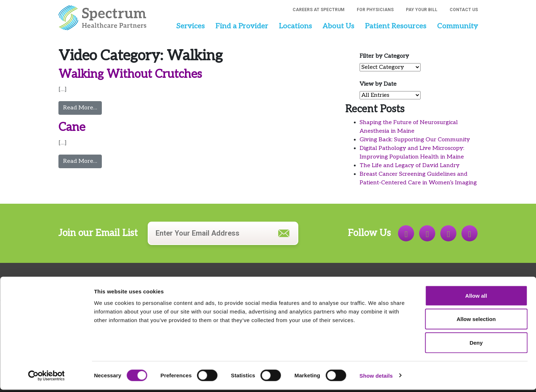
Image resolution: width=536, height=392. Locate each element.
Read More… (82, 107)
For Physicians (375, 10)
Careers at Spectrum (319, 10)
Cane (72, 127)
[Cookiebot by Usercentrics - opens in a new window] (46, 378)
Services (190, 26)
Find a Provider (242, 26)
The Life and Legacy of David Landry (410, 166)
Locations (295, 26)
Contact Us (464, 10)
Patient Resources (396, 26)
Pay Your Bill (422, 10)
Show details (376, 378)
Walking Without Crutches (130, 74)
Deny (476, 345)
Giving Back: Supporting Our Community (415, 140)
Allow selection (476, 322)
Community (457, 26)
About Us (338, 26)
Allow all (476, 298)
